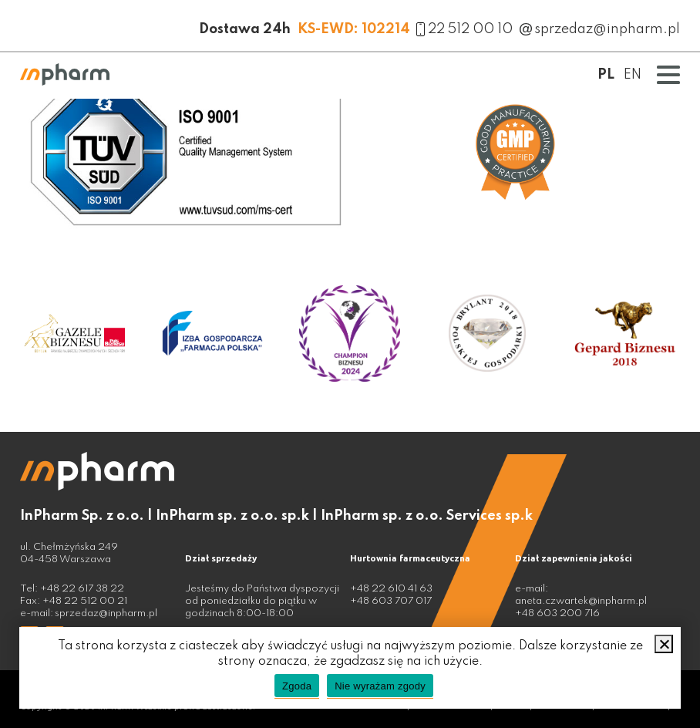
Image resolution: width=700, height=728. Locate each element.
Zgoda (297, 686)
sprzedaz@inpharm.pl (600, 29)
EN (633, 75)
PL (606, 75)
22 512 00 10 (464, 29)
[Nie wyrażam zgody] (664, 644)
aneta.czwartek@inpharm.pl (581, 601)
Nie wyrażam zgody (380, 686)
